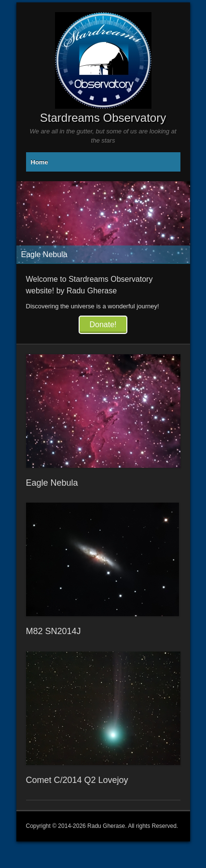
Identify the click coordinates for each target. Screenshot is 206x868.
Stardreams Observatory (103, 118)
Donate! (103, 325)
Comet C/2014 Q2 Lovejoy (77, 780)
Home (40, 162)
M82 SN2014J (54, 631)
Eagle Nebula (52, 483)
